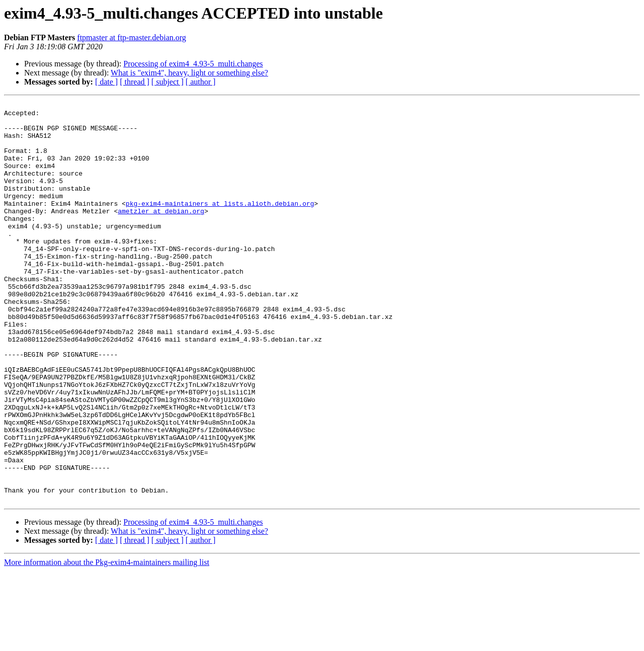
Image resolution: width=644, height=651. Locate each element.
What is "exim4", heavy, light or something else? (189, 73)
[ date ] (106, 82)
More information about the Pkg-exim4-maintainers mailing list (107, 642)
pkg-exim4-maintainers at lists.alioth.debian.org (220, 224)
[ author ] (201, 82)
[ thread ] (135, 82)
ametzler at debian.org (161, 233)
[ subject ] (168, 82)
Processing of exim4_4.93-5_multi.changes (193, 64)
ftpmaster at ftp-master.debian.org (132, 37)
